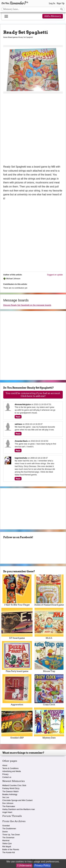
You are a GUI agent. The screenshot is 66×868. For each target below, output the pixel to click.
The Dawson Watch (10, 792)
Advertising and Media (12, 771)
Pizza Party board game (17, 657)
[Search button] (62, 9)
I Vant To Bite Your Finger (17, 590)
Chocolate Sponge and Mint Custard (17, 800)
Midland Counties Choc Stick (14, 785)
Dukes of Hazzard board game (49, 590)
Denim (5, 832)
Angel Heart (7, 812)
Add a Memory (53, 16)
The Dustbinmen (9, 829)
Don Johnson (8, 803)
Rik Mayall (7, 847)
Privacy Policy (42, 865)
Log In (52, 3)
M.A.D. (49, 624)
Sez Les (6, 797)
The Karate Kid (9, 852)
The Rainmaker (9, 806)
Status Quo (7, 843)
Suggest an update (55, 275)
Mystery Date (49, 723)
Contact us (7, 777)
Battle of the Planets (11, 850)
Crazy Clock (49, 690)
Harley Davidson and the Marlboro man (19, 809)
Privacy (5, 774)
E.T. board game (17, 624)
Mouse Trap (49, 657)
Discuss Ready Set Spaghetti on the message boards (27, 305)
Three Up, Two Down (11, 835)
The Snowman (8, 838)
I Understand (24, 865)
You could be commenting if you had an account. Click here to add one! (33, 395)
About (5, 765)
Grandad (6, 826)
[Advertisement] (33, 130)
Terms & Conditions (10, 768)
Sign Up (61, 3)
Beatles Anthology (10, 794)
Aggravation (17, 690)
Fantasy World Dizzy (11, 788)
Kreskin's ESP (17, 723)
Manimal (6, 841)
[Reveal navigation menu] (6, 16)
